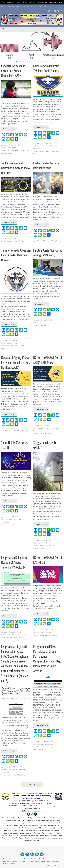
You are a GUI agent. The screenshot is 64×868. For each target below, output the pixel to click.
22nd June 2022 (16, 340)
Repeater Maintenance (48, 546)
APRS (17, 6)
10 (36, 62)
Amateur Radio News (19, 770)
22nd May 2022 (47, 320)
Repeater (60, 2)
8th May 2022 (47, 426)
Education (53, 146)
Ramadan (6, 525)
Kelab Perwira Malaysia (52, 151)
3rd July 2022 (15, 238)
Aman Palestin (40, 151)
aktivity (11, 520)
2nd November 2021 (17, 632)
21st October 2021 (49, 630)
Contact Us (32, 2)
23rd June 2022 (48, 241)
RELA (23, 241)
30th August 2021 (48, 742)
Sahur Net (13, 525)
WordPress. (58, 866)
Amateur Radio (10, 2)
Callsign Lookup (25, 6)
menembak (22, 150)
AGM (37, 434)
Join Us (25, 2)
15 (48, 62)
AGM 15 (38, 325)
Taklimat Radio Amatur (40, 154)
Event (42, 633)
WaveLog (34, 6)
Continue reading (10, 129)
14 (45, 62)
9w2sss (6, 238)
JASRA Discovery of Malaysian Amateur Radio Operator (15, 168)
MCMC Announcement (42, 747)
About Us (19, 2)
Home (3, 2)
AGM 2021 (10, 637)
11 (39, 62)
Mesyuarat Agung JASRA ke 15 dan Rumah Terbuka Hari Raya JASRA (16, 363)
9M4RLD (38, 546)
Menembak (11, 6)
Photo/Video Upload (43, 2)
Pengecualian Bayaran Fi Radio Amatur (15, 775)
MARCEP (41, 6)
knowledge (37, 149)
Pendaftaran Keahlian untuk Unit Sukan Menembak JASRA (13, 71)
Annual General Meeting (50, 635)
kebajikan (6, 346)
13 (43, 62)
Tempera (51, 866)
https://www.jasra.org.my (35, 811)
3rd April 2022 (15, 517)
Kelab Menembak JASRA (11, 150)
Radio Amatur (42, 750)
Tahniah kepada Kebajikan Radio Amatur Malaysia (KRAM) (16, 255)
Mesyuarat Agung (19, 637)
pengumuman (13, 148)
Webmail (3, 6)
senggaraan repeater (40, 548)
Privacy (47, 6)
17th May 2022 (15, 430)
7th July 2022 (47, 143)
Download (53, 2)
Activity (5, 148)
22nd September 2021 (17, 767)
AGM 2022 (44, 325)
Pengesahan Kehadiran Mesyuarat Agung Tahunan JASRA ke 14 (14, 563)
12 (41, 62)
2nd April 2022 (47, 540)
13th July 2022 (15, 145)
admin (5, 145)
